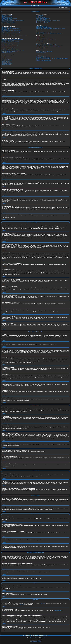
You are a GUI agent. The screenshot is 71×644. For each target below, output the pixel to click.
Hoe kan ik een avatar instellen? (7, 34)
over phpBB (22, 604)
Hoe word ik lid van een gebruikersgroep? (43, 18)
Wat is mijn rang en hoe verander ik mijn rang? (9, 35)
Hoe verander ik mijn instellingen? (7, 27)
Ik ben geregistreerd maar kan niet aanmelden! (9, 18)
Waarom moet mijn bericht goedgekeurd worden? (10, 51)
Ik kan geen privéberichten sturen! (42, 26)
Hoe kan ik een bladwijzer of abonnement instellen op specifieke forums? (49, 47)
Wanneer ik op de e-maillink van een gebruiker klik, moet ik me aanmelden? (14, 36)
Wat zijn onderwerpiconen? (6, 64)
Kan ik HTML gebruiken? (6, 57)
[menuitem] (32, 6)
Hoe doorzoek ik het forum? (41, 37)
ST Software (32, 638)
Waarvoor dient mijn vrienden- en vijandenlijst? (44, 32)
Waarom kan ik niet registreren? (7, 17)
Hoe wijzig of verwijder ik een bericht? (8, 41)
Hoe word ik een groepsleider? (41, 20)
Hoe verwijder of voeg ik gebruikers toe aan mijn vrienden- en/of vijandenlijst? (49, 33)
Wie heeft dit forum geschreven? (42, 56)
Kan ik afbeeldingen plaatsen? (7, 59)
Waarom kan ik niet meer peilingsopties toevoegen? (10, 44)
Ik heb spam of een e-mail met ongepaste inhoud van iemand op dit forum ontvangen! (51, 28)
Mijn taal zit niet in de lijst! (6, 32)
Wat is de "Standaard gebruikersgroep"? (43, 22)
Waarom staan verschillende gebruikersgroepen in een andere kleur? (48, 21)
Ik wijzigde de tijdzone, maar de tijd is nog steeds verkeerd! (11, 31)
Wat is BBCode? (4, 56)
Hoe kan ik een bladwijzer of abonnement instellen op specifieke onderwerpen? (50, 46)
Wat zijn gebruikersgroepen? (41, 17)
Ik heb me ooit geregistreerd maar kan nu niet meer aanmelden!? (13, 21)
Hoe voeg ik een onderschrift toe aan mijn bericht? (10, 42)
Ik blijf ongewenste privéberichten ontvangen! (44, 27)
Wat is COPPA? (4, 16)
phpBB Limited (43, 603)
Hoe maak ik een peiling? (6, 43)
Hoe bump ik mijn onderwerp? (7, 52)
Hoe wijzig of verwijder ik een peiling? (8, 45)
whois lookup (8, 618)
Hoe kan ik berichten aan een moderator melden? (10, 49)
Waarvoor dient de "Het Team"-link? (42, 23)
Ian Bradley (43, 638)
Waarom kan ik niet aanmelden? (7, 20)
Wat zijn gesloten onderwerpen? (7, 63)
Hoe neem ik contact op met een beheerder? (44, 61)
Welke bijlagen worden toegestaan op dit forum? (44, 52)
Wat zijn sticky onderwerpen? (6, 62)
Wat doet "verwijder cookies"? (7, 24)
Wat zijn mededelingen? (6, 61)
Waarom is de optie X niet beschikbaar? (43, 57)
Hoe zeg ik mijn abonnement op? (42, 48)
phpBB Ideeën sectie (58, 611)
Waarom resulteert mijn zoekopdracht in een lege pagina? (46, 39)
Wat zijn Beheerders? (40, 15)
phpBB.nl (40, 640)
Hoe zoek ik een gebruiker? (41, 40)
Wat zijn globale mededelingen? (7, 60)
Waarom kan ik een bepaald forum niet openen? (10, 46)
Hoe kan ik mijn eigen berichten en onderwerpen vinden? (46, 41)
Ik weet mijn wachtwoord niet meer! (7, 22)
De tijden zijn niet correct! (6, 30)
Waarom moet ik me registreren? (7, 15)
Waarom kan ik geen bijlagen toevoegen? (9, 47)
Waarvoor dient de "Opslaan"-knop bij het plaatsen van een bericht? (13, 50)
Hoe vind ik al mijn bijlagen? (41, 53)
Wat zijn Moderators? (40, 16)
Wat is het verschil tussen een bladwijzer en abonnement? (46, 45)
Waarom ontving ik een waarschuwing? (8, 48)
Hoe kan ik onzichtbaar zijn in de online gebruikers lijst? (11, 28)
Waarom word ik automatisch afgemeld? (8, 23)
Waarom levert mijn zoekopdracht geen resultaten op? (45, 38)
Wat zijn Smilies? (4, 58)
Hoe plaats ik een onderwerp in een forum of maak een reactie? (12, 40)
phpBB (32, 639)
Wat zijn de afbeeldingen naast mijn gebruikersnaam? (11, 33)
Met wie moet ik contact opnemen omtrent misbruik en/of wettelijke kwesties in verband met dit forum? (52, 59)
